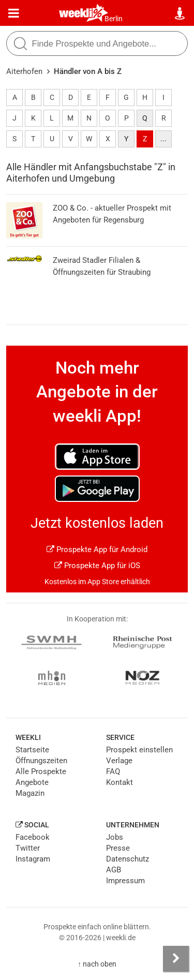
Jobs (115, 837)
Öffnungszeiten (41, 761)
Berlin (114, 19)
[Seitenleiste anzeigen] (176, 959)
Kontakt (120, 782)
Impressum (125, 881)
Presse (118, 848)
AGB (114, 870)
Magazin (30, 793)
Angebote (32, 782)
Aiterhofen (24, 71)
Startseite (32, 750)
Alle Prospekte (41, 771)
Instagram (33, 859)
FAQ (113, 771)
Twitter (28, 848)
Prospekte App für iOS (97, 566)
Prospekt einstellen (139, 750)
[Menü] (14, 13)
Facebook (33, 837)
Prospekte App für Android (97, 550)
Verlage (119, 761)
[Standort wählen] (180, 13)
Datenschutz (128, 859)
